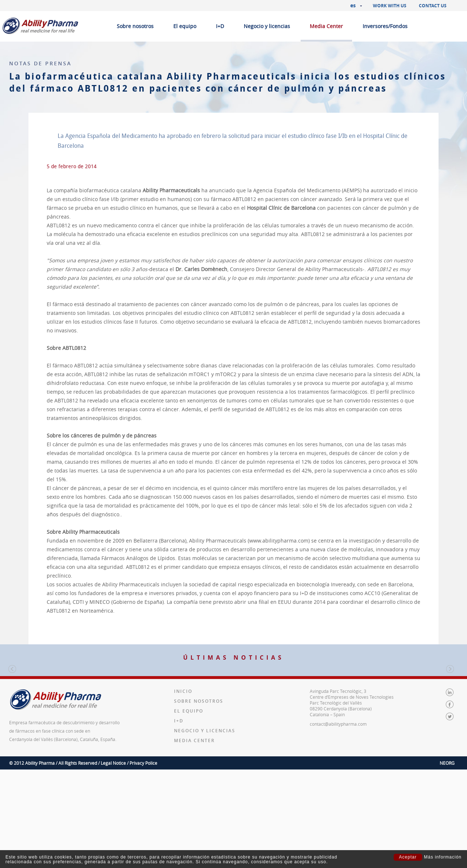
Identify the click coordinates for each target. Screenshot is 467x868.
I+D (220, 26)
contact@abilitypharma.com (338, 813)
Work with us (390, 6)
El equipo (185, 26)
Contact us (433, 6)
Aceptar (408, 857)
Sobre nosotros (135, 26)
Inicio (183, 781)
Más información (443, 857)
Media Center (326, 26)
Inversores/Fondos (385, 26)
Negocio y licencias (267, 26)
